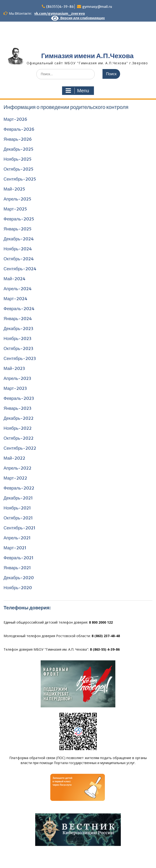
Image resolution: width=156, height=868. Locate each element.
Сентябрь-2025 (20, 179)
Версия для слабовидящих (78, 18)
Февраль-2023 (19, 398)
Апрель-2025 (17, 199)
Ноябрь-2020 (18, 588)
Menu (77, 91)
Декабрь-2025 (18, 149)
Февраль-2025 (19, 219)
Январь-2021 (17, 568)
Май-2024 (15, 279)
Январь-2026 (18, 139)
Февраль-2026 (19, 129)
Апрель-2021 (17, 538)
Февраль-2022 (19, 488)
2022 (31, 448)
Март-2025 (15, 209)
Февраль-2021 (19, 558)
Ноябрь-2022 (18, 428)
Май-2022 (14, 458)
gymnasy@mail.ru (97, 7)
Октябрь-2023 (18, 348)
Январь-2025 (17, 229)
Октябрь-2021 (18, 518)
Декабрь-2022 (19, 418)
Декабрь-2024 (19, 239)
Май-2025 (14, 189)
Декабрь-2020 (19, 578)
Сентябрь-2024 (20, 269)
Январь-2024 (18, 319)
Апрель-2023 (17, 378)
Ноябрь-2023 (17, 338)
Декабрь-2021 (18, 498)
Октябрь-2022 (19, 438)
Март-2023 (15, 388)
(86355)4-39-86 (60, 7)
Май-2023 (14, 368)
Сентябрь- (15, 448)
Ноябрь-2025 (17, 159)
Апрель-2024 (18, 289)
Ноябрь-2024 (18, 249)
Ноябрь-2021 (17, 508)
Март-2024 (15, 299)
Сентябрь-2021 (19, 528)
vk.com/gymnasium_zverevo (60, 14)
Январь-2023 (17, 408)
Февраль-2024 (19, 309)
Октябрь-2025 (18, 169)
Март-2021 (15, 548)
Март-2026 (15, 119)
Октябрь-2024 (19, 259)
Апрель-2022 (17, 468)
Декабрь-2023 (18, 329)
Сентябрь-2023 (20, 358)
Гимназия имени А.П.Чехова (87, 56)
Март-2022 (15, 478)
